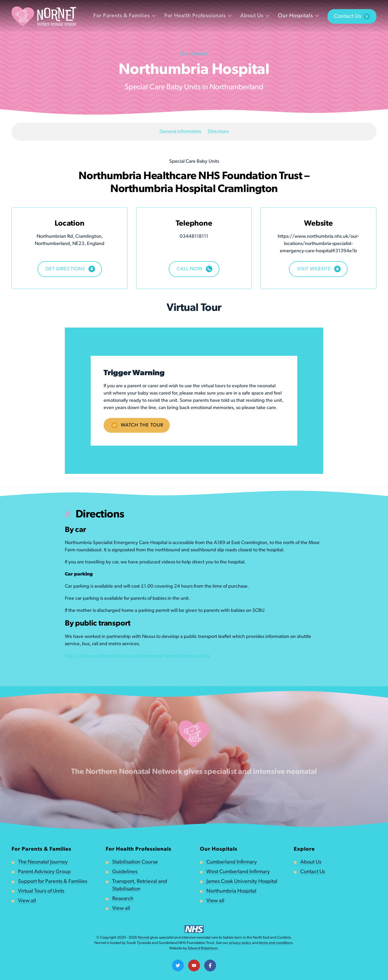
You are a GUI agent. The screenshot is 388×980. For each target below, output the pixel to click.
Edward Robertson (203, 948)
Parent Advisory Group (44, 872)
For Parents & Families (125, 16)
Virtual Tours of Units (41, 891)
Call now (195, 269)
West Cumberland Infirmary (238, 872)
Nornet (143, 938)
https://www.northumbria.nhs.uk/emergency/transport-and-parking (137, 656)
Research (123, 899)
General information (180, 132)
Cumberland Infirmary (232, 862)
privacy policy (240, 943)
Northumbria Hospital (231, 891)
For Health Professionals (198, 16)
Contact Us (352, 16)
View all (27, 901)
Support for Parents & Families (53, 882)
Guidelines (125, 872)
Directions (218, 132)
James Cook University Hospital (242, 882)
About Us (255, 16)
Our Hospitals (298, 16)
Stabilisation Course (135, 862)
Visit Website (319, 269)
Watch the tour (137, 425)
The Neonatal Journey (43, 862)
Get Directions (70, 269)
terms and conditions (276, 943)
